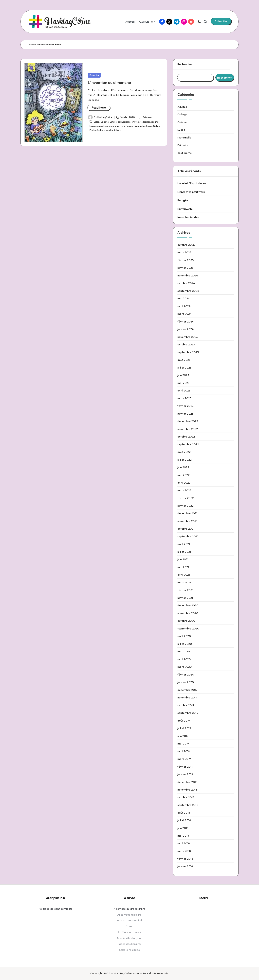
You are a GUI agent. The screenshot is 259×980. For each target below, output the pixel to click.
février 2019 (185, 767)
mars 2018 (184, 851)
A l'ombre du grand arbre (129, 909)
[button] (221, 21)
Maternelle (184, 137)
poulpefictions (114, 130)
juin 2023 (183, 375)
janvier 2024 (185, 329)
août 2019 (184, 720)
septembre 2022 (188, 444)
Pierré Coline (153, 126)
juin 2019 (183, 736)
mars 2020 (185, 667)
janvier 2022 (185, 506)
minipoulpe (140, 126)
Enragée (183, 200)
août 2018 (184, 813)
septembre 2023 (188, 352)
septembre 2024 (188, 291)
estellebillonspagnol (149, 122)
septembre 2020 (188, 628)
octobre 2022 (186, 436)
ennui (134, 122)
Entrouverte (185, 209)
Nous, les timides (188, 217)
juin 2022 (183, 467)
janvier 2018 (185, 866)
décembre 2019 (187, 690)
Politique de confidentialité (55, 909)
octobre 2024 (186, 283)
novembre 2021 (187, 521)
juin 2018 (183, 828)
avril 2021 (184, 575)
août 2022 (184, 452)
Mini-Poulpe (127, 126)
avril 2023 (184, 390)
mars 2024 (184, 314)
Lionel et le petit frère (191, 192)
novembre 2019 (187, 697)
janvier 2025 (185, 268)
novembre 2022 (188, 429)
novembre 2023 (188, 337)
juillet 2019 (184, 728)
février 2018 (185, 859)
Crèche (182, 122)
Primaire (94, 75)
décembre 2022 (188, 421)
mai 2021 (183, 567)
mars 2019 (184, 759)
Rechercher (185, 64)
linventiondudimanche (101, 126)
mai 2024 (184, 298)
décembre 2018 (187, 782)
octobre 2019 (186, 705)
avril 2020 (184, 659)
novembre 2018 (187, 789)
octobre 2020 (186, 621)
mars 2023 (184, 398)
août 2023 (184, 360)
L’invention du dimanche (109, 83)
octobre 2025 (186, 245)
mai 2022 (184, 475)
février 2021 (185, 590)
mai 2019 (183, 743)
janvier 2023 (185, 414)
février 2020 (186, 674)
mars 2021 (184, 582)
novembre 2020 (188, 613)
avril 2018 (184, 843)
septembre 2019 (188, 713)
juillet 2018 (184, 820)
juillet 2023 (184, 367)
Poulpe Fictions (97, 130)
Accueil (33, 45)
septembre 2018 (188, 805)
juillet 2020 (185, 644)
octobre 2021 (186, 529)
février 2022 (186, 498)
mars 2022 (184, 490)
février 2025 (185, 260)
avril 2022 (184, 482)
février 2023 (185, 406)
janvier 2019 (185, 774)
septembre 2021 (188, 536)
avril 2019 (184, 751)
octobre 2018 (186, 797)
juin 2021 (183, 559)
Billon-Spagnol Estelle (105, 122)
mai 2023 (183, 383)
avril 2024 (184, 306)
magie (116, 126)
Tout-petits (185, 153)
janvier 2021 (185, 598)
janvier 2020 (186, 682)
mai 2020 (184, 651)
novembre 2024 (188, 275)
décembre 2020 (188, 605)
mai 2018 (183, 836)
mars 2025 (184, 252)
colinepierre (124, 122)
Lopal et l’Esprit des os (192, 183)
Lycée (181, 130)
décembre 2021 (187, 513)
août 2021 (184, 544)
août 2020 (184, 636)
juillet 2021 (184, 552)
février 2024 (186, 321)
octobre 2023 (186, 344)
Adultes (182, 107)
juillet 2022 (185, 460)
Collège (182, 114)
